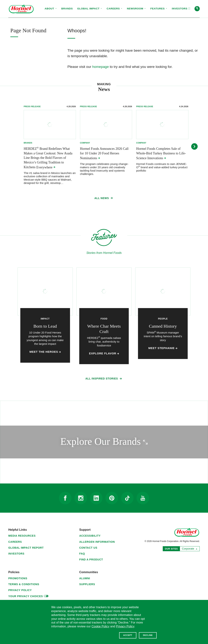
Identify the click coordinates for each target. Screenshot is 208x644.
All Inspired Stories (104, 379)
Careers (15, 542)
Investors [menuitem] (180, 5)
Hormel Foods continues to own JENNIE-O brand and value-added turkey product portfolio (162, 167)
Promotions (18, 578)
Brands (28, 143)
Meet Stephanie (163, 348)
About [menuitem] (51, 9)
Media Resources (22, 536)
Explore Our (119, 441)
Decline (148, 635)
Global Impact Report (26, 548)
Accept (128, 635)
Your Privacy (28, 596)
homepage (100, 67)
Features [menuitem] (159, 9)
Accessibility (90, 536)
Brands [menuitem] (67, 9)
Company (85, 143)
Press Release (32, 107)
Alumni (85, 578)
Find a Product (91, 560)
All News (104, 199)
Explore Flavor (104, 353)
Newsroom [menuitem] (136, 9)
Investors (16, 554)
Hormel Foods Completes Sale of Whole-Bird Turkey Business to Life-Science (161, 153)
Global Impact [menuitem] (90, 9)
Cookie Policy (100, 626)
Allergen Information (97, 542)
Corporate (189, 548)
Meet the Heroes (45, 352)
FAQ (82, 554)
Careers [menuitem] (115, 9)
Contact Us (88, 548)
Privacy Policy (20, 590)
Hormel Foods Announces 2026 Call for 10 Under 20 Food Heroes (104, 153)
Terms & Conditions (24, 584)
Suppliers (87, 584)
